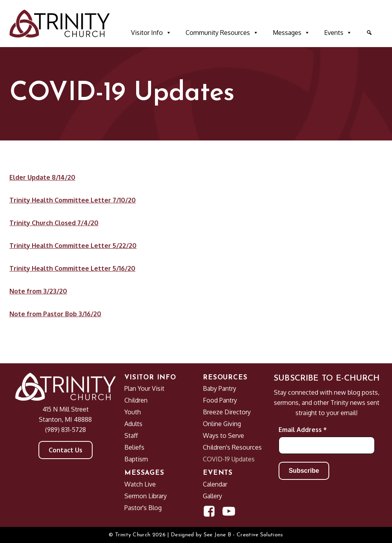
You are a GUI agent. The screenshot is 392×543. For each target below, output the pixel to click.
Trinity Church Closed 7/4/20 (54, 223)
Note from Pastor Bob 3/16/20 (55, 314)
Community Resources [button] (222, 33)
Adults (133, 424)
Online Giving (222, 424)
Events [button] (338, 33)
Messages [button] (291, 33)
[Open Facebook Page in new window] (209, 511)
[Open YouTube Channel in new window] (229, 511)
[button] (369, 33)
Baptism (136, 459)
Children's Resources (232, 447)
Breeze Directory (227, 412)
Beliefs (134, 447)
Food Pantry (220, 400)
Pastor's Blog (143, 508)
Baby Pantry (220, 388)
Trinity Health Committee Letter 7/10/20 (73, 200)
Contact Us (66, 450)
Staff (131, 435)
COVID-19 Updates (229, 459)
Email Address (303, 430)
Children (136, 400)
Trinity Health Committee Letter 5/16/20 (72, 268)
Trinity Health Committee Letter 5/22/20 (73, 246)
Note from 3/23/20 (38, 291)
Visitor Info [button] (151, 33)
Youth (133, 412)
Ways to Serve (223, 435)
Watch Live (140, 484)
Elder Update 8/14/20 (42, 177)
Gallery (212, 496)
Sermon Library (146, 496)
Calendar (215, 484)
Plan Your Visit (144, 388)
